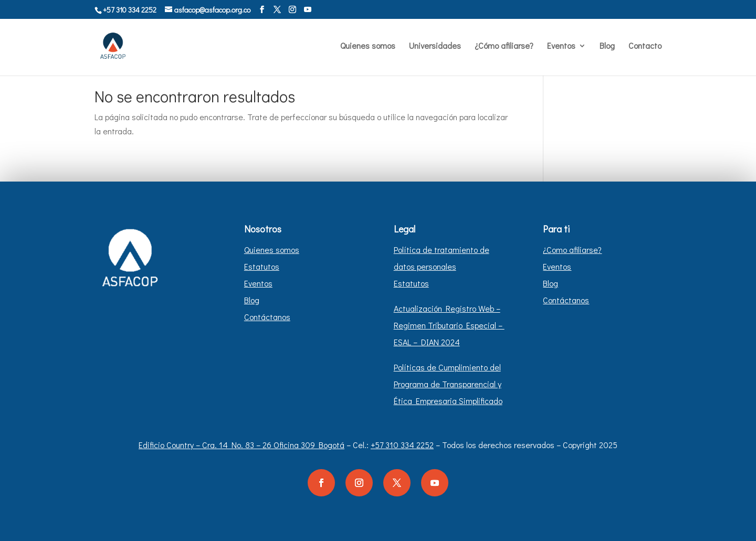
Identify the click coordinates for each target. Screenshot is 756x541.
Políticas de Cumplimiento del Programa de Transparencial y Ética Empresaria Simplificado (448, 384)
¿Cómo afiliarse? (504, 46)
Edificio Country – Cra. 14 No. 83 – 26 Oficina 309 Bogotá (241, 445)
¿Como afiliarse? (572, 250)
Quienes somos (368, 46)
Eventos (561, 46)
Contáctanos (267, 317)
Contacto (645, 46)
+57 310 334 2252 (402, 445)
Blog (607, 46)
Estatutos (262, 266)
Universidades (435, 46)
